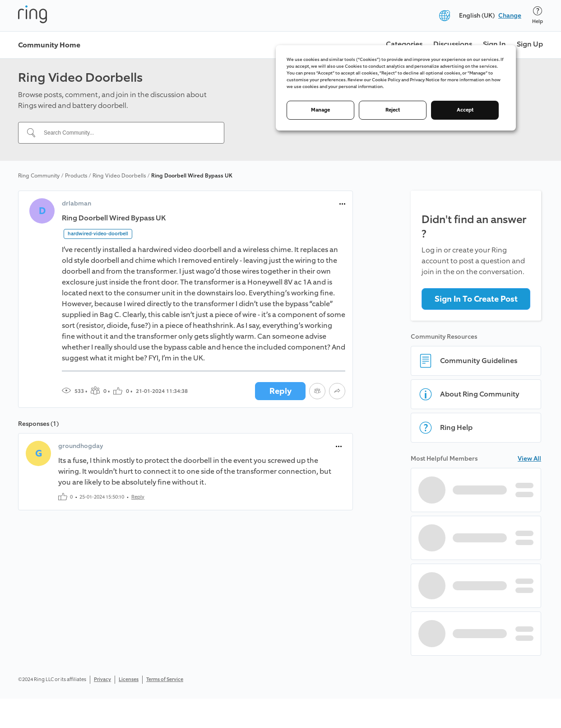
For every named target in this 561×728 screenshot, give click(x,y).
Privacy (102, 679)
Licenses (129, 679)
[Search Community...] (127, 133)
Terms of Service (165, 679)
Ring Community (39, 176)
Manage (320, 110)
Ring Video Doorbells (119, 176)
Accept (465, 110)
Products (76, 176)
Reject (393, 110)
